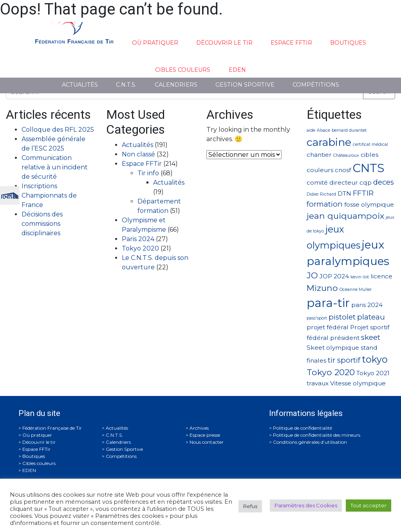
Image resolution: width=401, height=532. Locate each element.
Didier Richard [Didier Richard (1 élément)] (321, 194)
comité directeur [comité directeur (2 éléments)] (332, 182)
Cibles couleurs (183, 70)
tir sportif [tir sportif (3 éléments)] (344, 360)
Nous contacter (207, 442)
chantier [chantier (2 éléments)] (319, 155)
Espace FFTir (291, 43)
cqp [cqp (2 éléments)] (366, 182)
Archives (199, 428)
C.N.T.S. (126, 85)
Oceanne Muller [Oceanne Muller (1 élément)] (356, 290)
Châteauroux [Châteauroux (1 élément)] (346, 155)
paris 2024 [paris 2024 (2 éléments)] (367, 305)
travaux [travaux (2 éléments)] (318, 383)
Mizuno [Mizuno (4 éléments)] (322, 288)
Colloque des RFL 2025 (58, 130)
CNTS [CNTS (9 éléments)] (368, 168)
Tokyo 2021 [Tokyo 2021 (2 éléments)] (373, 373)
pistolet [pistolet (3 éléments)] (342, 317)
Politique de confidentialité (303, 428)
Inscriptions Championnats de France (49, 195)
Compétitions (316, 85)
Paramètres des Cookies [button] (306, 505)
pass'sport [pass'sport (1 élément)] (317, 318)
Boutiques (348, 43)
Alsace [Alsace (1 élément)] (323, 130)
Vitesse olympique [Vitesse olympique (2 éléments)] (358, 383)
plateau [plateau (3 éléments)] (371, 317)
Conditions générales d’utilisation (310, 442)
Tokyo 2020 (140, 248)
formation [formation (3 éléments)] (325, 204)
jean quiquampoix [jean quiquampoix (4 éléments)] (345, 216)
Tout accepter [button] (368, 505)
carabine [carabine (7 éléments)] (329, 142)
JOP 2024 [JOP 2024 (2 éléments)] (334, 276)
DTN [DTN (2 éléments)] (344, 193)
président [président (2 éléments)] (345, 338)
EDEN (237, 70)
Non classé (138, 154)
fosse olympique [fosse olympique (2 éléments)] (369, 204)
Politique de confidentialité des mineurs (317, 435)
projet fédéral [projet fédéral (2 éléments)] (328, 327)
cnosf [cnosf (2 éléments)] (343, 170)
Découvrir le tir (224, 43)
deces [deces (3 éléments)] (384, 182)
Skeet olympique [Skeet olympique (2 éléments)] (333, 348)
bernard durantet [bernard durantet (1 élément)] (349, 130)
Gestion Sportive (245, 85)
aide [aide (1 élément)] (311, 130)
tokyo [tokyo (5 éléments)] (375, 359)
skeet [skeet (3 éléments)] (371, 337)
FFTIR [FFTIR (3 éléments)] (363, 193)
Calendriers (176, 85)
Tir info (148, 173)
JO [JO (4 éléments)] (312, 275)
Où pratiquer (155, 43)
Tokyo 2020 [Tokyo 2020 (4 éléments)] (331, 372)
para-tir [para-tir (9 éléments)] (328, 303)
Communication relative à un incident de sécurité (55, 167)
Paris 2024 (138, 239)
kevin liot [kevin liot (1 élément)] (360, 277)
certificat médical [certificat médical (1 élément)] (370, 144)
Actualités (80, 85)
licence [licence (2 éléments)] (381, 276)
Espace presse (205, 435)
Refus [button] (250, 506)
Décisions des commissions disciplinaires (42, 224)
